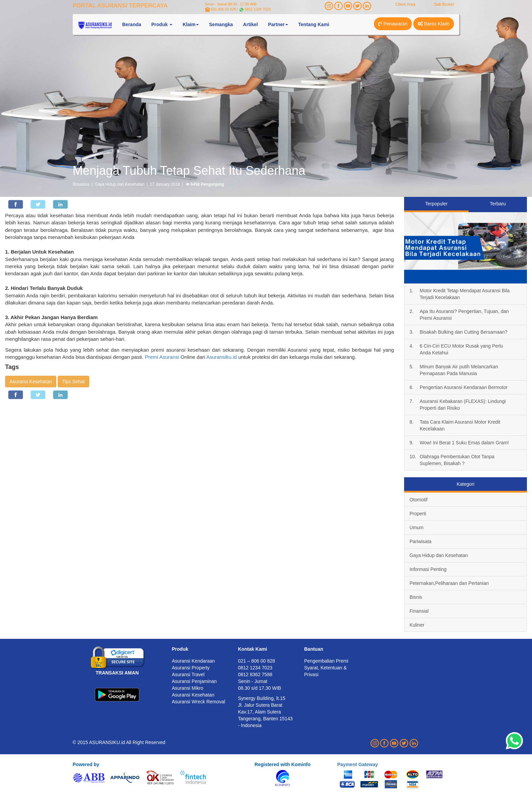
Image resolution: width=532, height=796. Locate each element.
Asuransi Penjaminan (194, 681)
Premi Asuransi (162, 357)
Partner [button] (278, 24)
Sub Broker (444, 4)
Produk (180, 649)
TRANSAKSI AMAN (117, 673)
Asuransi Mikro (188, 688)
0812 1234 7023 (258, 9)
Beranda (132, 24)
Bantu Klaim (434, 24)
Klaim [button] (191, 24)
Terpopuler (436, 204)
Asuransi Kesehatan (31, 382)
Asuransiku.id (222, 357)
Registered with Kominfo (282, 764)
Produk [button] (162, 24)
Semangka (221, 24)
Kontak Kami (253, 649)
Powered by (86, 764)
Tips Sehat (73, 382)
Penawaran (393, 24)
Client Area (405, 4)
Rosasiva (81, 184)
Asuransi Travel (188, 674)
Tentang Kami (314, 24)
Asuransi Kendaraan (194, 661)
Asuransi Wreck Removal (199, 702)
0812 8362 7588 (255, 674)
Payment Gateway (358, 764)
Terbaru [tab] (498, 204)
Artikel (250, 24)
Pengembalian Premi (326, 661)
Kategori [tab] (465, 484)
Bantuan (314, 649)
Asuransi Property (191, 668)
